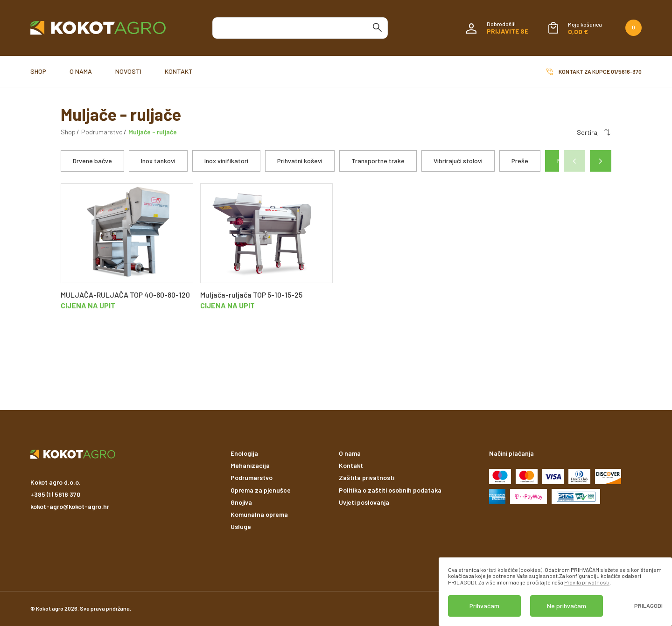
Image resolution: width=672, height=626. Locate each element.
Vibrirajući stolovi (458, 161)
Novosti (128, 71)
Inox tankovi (158, 161)
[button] (601, 161)
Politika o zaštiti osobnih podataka (390, 490)
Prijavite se (507, 31)
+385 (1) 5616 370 (55, 494)
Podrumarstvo (102, 132)
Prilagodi (648, 606)
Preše (520, 161)
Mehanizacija (250, 465)
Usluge (241, 526)
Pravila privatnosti (587, 582)
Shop (38, 71)
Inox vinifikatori (226, 161)
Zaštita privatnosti (367, 477)
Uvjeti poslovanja (364, 502)
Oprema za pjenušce (261, 490)
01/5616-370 (626, 71)
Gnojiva (241, 502)
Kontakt (179, 71)
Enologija (244, 453)
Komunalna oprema (259, 514)
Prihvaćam (484, 606)
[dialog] (555, 592)
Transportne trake (378, 161)
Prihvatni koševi (300, 161)
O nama (81, 71)
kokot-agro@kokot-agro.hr (70, 506)
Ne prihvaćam (567, 606)
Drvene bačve (92, 161)
